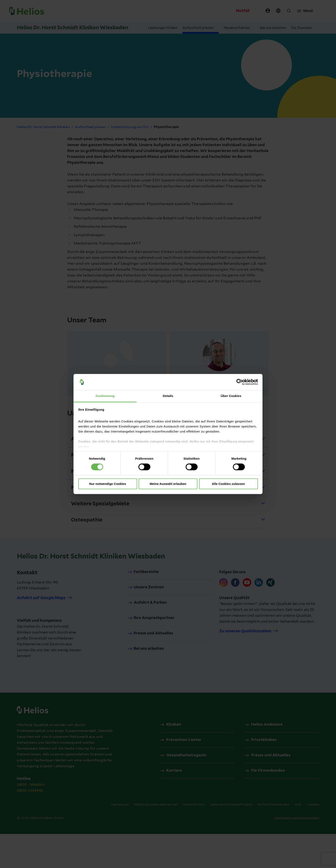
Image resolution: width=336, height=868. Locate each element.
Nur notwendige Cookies (108, 484)
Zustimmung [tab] (105, 396)
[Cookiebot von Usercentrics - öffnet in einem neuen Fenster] (240, 382)
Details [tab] (168, 396)
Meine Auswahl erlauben (168, 484)
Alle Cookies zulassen (228, 484)
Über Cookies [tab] (231, 396)
